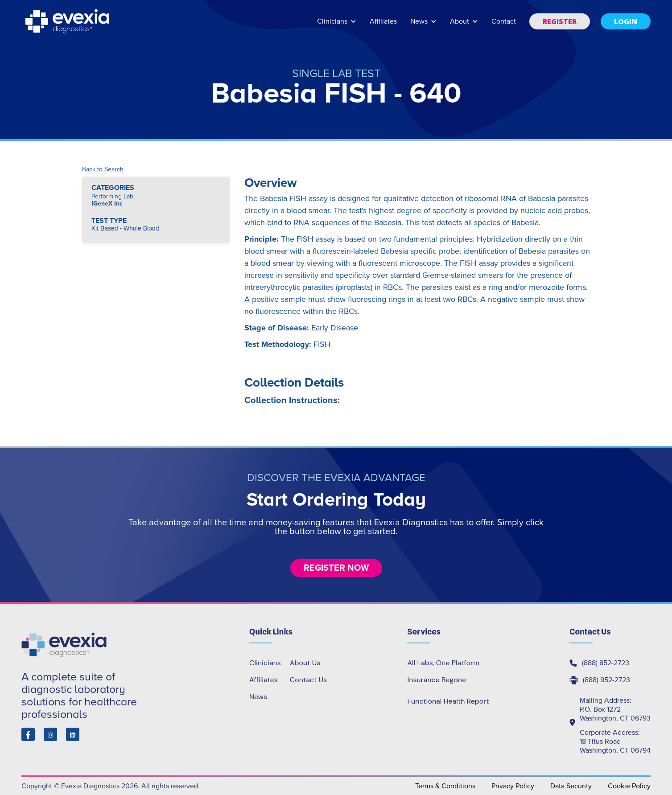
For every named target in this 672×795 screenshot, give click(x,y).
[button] (337, 26)
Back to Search (103, 169)
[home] (68, 21)
